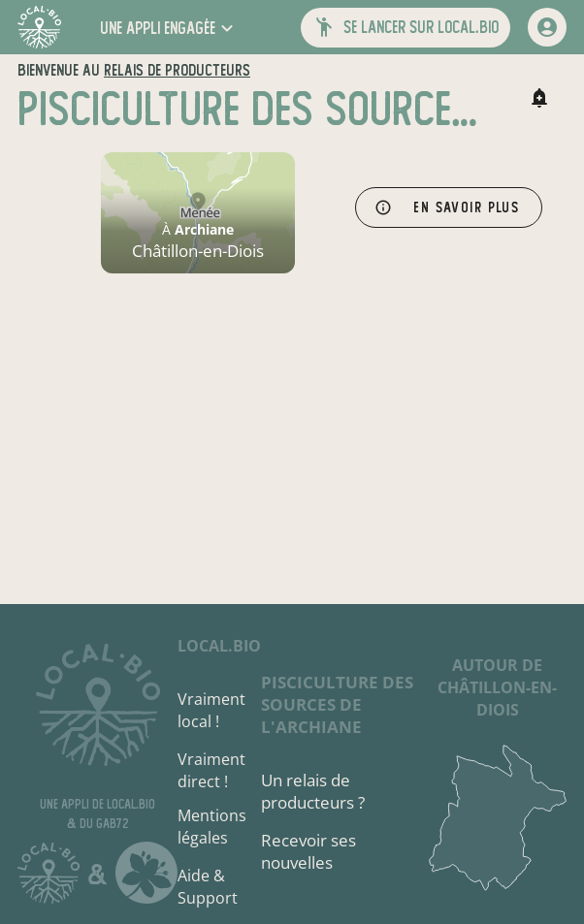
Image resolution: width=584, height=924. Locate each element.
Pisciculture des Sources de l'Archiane (337, 704)
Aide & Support (208, 887)
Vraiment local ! (211, 710)
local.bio (219, 646)
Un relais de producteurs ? (313, 791)
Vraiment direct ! (211, 770)
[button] (169, 28)
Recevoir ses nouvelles (308, 851)
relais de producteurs (177, 70)
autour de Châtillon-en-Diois (497, 687)
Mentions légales (212, 827)
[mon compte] (547, 27)
